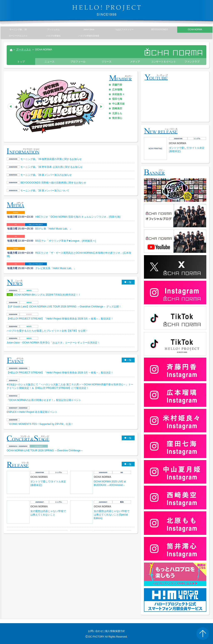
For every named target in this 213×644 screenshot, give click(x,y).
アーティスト (24, 50)
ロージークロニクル (18, 36)
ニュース (50, 62)
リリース (106, 62)
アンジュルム (53, 29)
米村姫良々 (118, 94)
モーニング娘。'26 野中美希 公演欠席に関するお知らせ (51, 167)
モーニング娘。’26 (18, 29)
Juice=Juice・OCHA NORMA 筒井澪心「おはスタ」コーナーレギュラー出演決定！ (53, 343)
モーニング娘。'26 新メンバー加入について (45, 191)
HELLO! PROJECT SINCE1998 (106, 10)
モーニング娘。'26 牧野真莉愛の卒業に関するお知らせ (51, 159)
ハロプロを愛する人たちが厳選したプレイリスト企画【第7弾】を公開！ (48, 331)
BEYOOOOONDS (160, 29)
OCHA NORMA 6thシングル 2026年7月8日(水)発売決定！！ (47, 295)
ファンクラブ (192, 62)
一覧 (129, 282)
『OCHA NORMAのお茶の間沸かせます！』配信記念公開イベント (44, 400)
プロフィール (78, 62)
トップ (11, 50)
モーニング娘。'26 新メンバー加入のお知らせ (46, 175)
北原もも (117, 113)
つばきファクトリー (124, 29)
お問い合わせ (95, 631)
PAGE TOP (203, 634)
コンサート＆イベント (163, 62)
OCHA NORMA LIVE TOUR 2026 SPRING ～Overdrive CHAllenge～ (45, 451)
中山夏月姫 (118, 104)
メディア (135, 62)
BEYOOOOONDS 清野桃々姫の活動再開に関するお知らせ (53, 183)
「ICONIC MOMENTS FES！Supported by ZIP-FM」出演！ (40, 424)
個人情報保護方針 (115, 631)
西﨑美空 (117, 109)
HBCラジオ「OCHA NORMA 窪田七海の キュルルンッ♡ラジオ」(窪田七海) (78, 217)
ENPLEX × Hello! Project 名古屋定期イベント (32, 412)
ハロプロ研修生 (53, 36)
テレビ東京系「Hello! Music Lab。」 (56, 268)
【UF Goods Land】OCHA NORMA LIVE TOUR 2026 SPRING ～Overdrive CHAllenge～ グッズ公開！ (64, 307)
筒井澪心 (117, 118)
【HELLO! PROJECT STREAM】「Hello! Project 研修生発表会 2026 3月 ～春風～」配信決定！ (60, 319)
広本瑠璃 (117, 90)
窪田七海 (117, 99)
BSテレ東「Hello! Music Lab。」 (54, 229)
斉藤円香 (117, 85)
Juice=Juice (89, 29)
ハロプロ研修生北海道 (89, 36)
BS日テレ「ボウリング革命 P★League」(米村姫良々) (66, 241)
